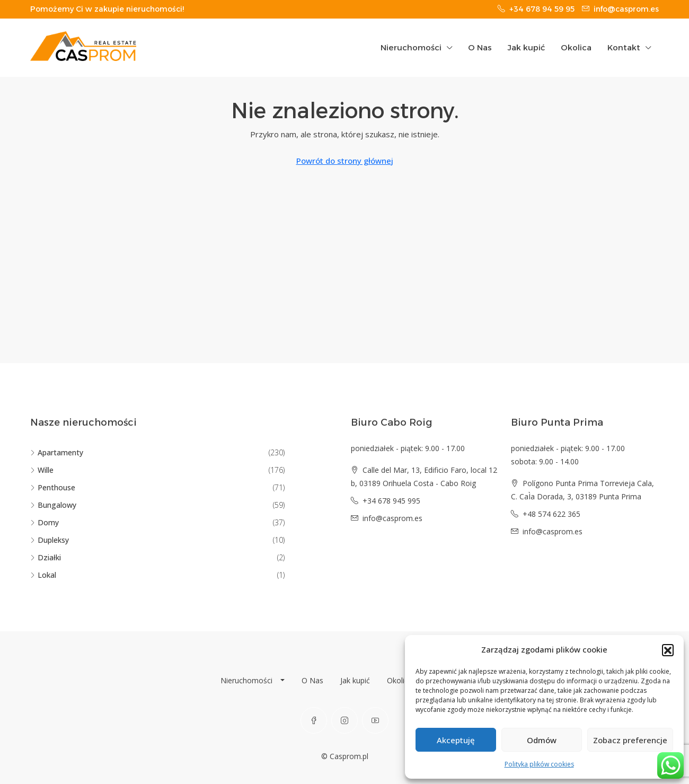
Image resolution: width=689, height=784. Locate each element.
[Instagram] (344, 720)
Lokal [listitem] (43, 575)
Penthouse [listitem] (53, 487)
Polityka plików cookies (539, 764)
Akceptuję (456, 740)
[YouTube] (375, 720)
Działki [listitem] (46, 557)
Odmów (542, 740)
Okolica (576, 47)
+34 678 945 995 (391, 501)
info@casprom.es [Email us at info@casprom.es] (392, 518)
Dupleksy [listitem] (50, 540)
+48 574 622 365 (551, 514)
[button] (668, 650)
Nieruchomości (411, 47)
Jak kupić (526, 47)
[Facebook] (314, 720)
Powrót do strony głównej (345, 161)
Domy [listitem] (45, 522)
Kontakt (624, 47)
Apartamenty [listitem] (57, 452)
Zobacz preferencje (630, 740)
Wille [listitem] (42, 470)
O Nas (480, 47)
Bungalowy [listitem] (53, 505)
